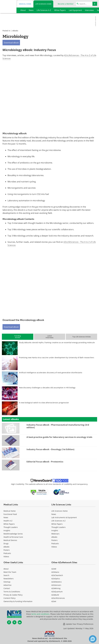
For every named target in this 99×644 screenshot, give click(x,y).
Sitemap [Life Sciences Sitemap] (7, 582)
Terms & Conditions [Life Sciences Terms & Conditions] (12, 592)
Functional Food (10, 514)
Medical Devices (10, 540)
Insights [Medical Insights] (7, 530)
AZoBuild (55, 595)
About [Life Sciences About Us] (6, 569)
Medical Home (25, 4)
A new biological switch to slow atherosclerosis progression (44, 403)
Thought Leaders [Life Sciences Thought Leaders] (58, 527)
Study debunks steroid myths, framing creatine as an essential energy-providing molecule (57, 342)
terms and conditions (40, 614)
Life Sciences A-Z (58, 521)
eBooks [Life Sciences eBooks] (54, 537)
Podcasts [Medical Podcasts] (7, 553)
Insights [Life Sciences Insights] (55, 530)
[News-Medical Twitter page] (14, 622)
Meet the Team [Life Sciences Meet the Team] (10, 572)
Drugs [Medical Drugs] (6, 543)
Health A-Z (8, 521)
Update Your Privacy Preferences (78, 624)
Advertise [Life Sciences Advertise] (7, 585)
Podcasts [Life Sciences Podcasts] (55, 543)
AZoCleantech (57, 575)
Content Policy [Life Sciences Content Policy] (9, 598)
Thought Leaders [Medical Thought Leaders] (11, 527)
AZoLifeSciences (58, 598)
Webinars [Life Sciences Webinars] (55, 534)
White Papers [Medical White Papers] (9, 524)
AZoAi (54, 601)
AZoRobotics (57, 582)
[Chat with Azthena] (93, 639)
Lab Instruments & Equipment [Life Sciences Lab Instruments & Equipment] (64, 517)
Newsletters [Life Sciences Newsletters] (9, 579)
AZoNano (55, 572)
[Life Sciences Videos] (54, 547)
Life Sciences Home (43, 4)
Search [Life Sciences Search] (6, 575)
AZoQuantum (57, 592)
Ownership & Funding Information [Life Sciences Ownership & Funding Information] (18, 601)
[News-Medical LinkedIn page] (20, 622)
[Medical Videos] (6, 557)
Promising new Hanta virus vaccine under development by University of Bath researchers (57, 358)
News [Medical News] (6, 517)
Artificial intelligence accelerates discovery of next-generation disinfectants (51, 373)
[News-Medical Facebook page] (9, 622)
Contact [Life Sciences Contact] (7, 588)
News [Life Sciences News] (54, 514)
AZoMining (56, 588)
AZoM (54, 569)
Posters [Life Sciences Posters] (54, 540)
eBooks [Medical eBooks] (6, 547)
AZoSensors (56, 585)
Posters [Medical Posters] (7, 550)
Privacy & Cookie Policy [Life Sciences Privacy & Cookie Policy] (13, 595)
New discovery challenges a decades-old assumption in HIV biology (47, 388)
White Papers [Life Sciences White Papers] (57, 524)
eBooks (15, 31)
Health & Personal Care (13, 537)
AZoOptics (56, 579)
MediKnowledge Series (13, 534)
